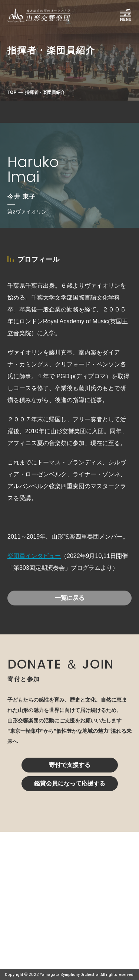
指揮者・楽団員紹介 (45, 92)
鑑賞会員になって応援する (70, 783)
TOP (12, 92)
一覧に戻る (70, 598)
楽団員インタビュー (34, 556)
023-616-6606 (39, 911)
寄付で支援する (70, 765)
